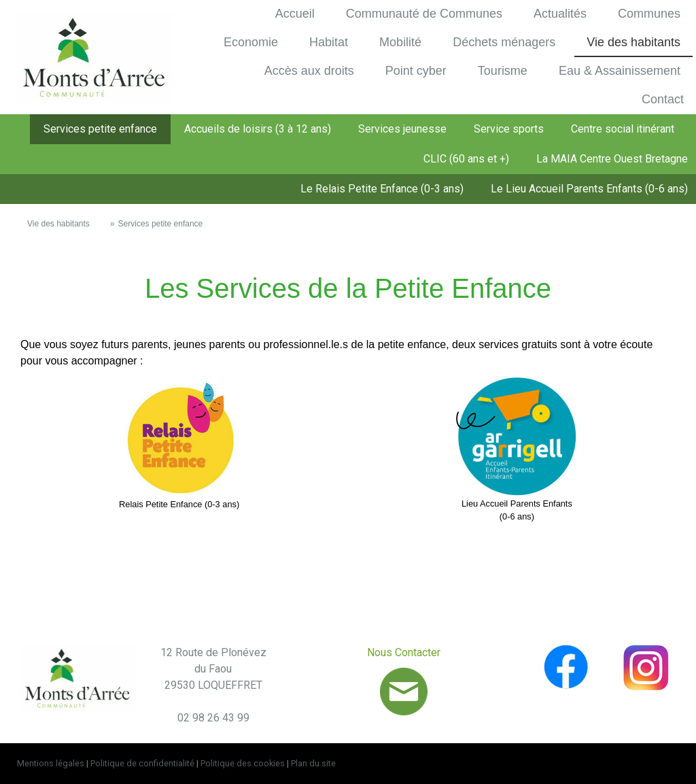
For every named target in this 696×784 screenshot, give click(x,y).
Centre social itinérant (623, 129)
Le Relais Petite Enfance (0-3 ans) (382, 189)
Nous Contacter (404, 652)
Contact (663, 99)
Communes (649, 14)
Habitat (329, 42)
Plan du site (313, 763)
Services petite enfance (100, 129)
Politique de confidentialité (142, 763)
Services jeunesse (402, 129)
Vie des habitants (633, 42)
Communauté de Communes (424, 14)
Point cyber (416, 71)
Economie (251, 42)
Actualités (560, 14)
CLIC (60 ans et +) (466, 159)
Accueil (295, 14)
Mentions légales (51, 763)
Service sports (509, 129)
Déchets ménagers (504, 42)
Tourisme (503, 71)
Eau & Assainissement (620, 71)
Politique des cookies (243, 763)
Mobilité (400, 42)
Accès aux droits (309, 71)
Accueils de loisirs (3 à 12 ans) (258, 129)
